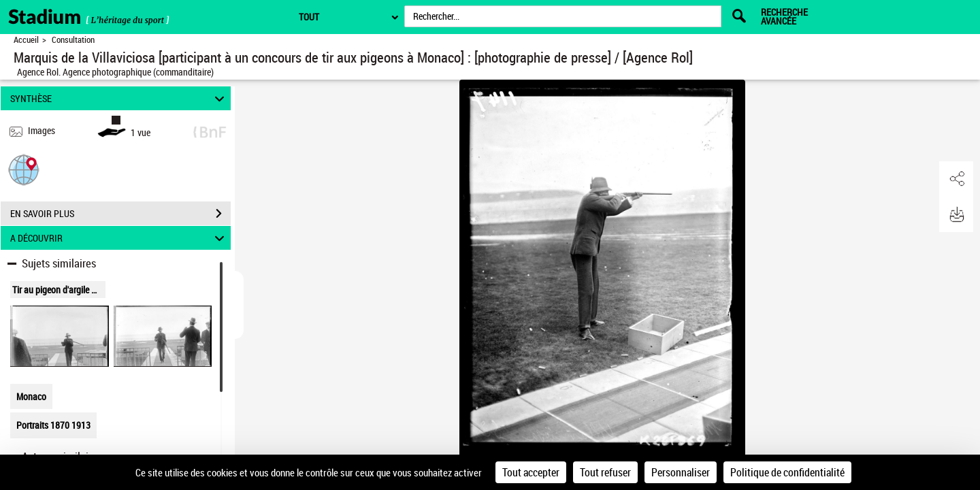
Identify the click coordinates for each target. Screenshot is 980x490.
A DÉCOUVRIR (119, 238)
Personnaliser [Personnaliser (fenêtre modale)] (681, 472)
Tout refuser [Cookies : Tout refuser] (605, 472)
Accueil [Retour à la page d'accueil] (26, 40)
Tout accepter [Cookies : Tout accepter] (531, 472)
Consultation (73, 40)
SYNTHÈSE (119, 98)
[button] (24, 169)
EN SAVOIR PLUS (120, 214)
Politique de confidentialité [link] (787, 472)
